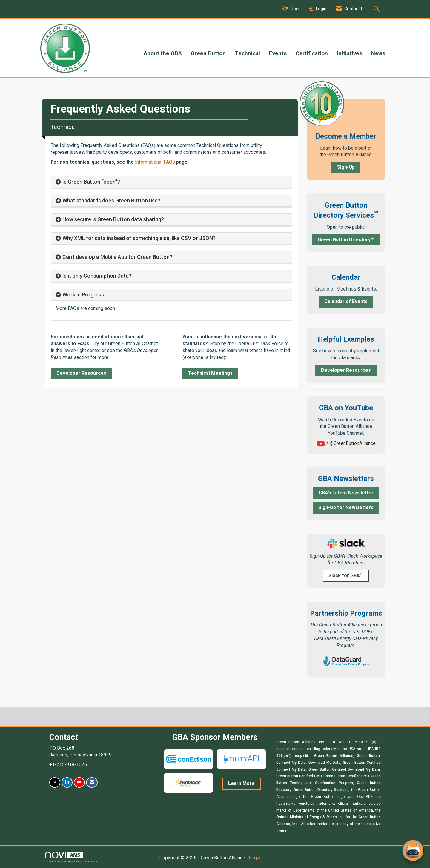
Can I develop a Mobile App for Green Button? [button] (117, 257)
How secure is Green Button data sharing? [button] (113, 219)
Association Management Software (71, 857)
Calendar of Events (346, 301)
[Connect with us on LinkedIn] (67, 782)
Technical (247, 53)
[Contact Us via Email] (92, 782)
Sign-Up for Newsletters (346, 507)
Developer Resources (81, 373)
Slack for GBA (344, 576)
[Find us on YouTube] (79, 782)
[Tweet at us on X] (55, 782)
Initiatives (350, 53)
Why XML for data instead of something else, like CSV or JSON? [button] (139, 238)
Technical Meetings (210, 373)
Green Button (208, 53)
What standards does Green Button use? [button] (111, 201)
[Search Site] (377, 9)
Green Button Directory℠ (346, 240)
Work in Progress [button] (83, 295)
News (378, 53)
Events (278, 53)
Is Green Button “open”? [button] (92, 182)
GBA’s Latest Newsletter (346, 493)
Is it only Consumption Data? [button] (97, 276)
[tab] (171, 182)
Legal (255, 858)
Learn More (241, 783)
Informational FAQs (155, 162)
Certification (312, 53)
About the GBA (163, 53)
